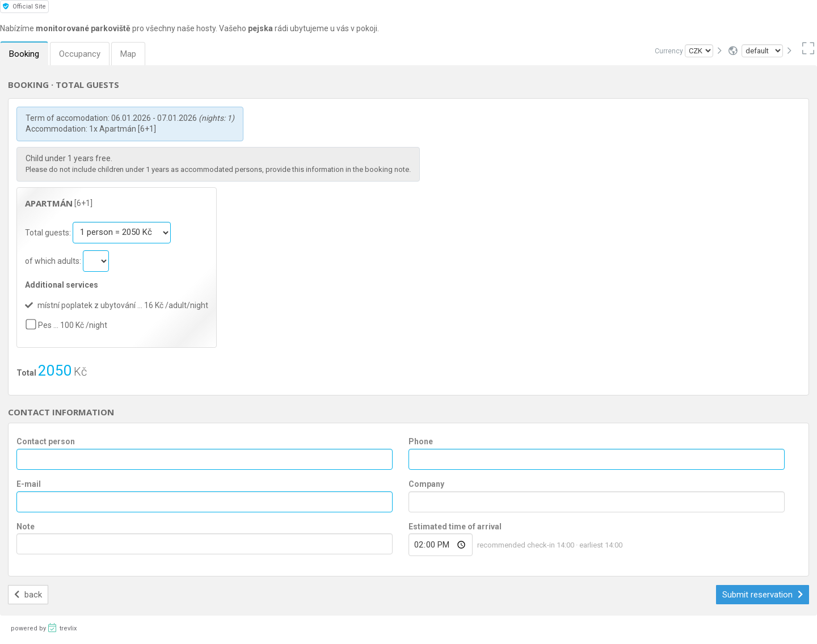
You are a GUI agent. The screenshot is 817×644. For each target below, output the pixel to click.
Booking (24, 54)
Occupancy (80, 54)
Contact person (46, 441)
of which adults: (54, 260)
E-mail (29, 484)
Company (426, 484)
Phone (421, 441)
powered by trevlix (44, 628)
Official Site (24, 7)
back (28, 595)
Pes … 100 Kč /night (73, 325)
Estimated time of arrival (455, 527)
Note (26, 527)
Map (128, 54)
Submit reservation (763, 595)
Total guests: (49, 232)
